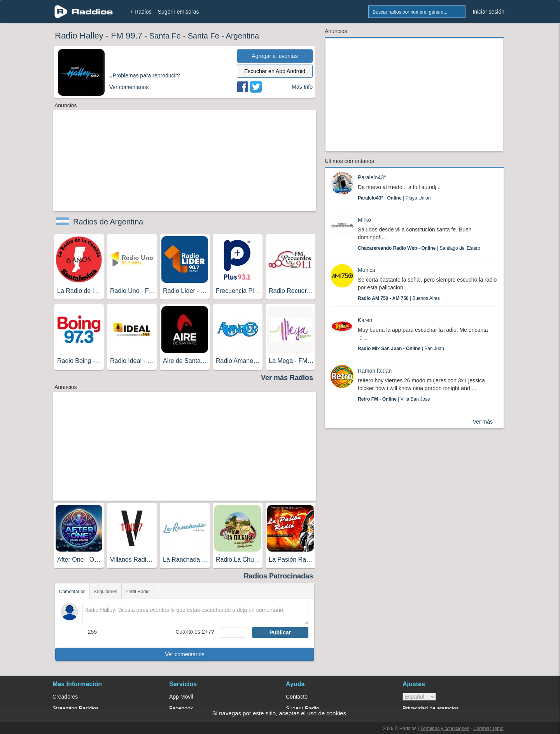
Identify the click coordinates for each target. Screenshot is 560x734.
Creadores (65, 697)
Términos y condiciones (444, 729)
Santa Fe (165, 36)
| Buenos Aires (399, 298)
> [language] (419, 697)
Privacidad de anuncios (431, 708)
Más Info (302, 87)
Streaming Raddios (76, 708)
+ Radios (141, 12)
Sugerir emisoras (178, 12)
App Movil (181, 697)
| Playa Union (394, 198)
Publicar (280, 632)
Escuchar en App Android (275, 71)
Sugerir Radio (303, 708)
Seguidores (106, 592)
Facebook (181, 708)
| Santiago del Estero (419, 248)
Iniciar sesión (488, 12)
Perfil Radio (138, 592)
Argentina (243, 36)
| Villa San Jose (394, 399)
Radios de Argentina (108, 222)
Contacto (297, 697)
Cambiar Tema (488, 729)
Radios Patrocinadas (278, 576)
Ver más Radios (287, 378)
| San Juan (401, 349)
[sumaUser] (233, 632)
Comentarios (72, 592)
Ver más (483, 422)
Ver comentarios (185, 654)
